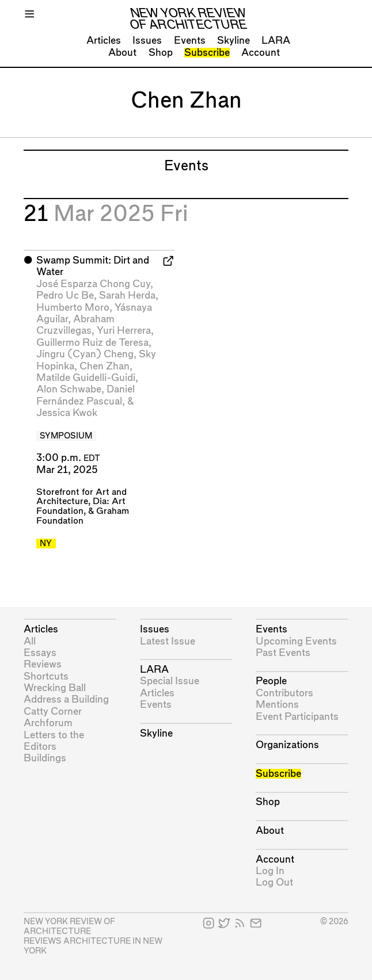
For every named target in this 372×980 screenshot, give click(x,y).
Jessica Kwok (67, 413)
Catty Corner (53, 712)
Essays (40, 653)
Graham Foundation (83, 516)
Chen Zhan (105, 366)
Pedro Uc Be (65, 295)
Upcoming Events (296, 641)
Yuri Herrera (124, 331)
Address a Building (66, 699)
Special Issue (170, 681)
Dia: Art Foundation (81, 506)
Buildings (45, 758)
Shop (161, 53)
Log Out (274, 882)
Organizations (287, 745)
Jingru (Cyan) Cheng (85, 354)
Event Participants (297, 717)
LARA (276, 41)
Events (190, 41)
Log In (270, 871)
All (30, 641)
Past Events (283, 653)
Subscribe (207, 53)
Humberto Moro (73, 308)
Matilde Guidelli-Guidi (86, 378)
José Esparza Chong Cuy (93, 284)
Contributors (284, 693)
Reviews (43, 664)
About (122, 53)
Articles (104, 41)
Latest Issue (168, 641)
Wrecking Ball (55, 688)
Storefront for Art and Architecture (81, 497)
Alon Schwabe (69, 389)
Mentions (277, 705)
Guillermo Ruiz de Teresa (92, 343)
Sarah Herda (127, 295)
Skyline (234, 41)
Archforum (48, 723)
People (271, 681)
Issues (147, 41)
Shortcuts (46, 676)
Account (261, 53)
